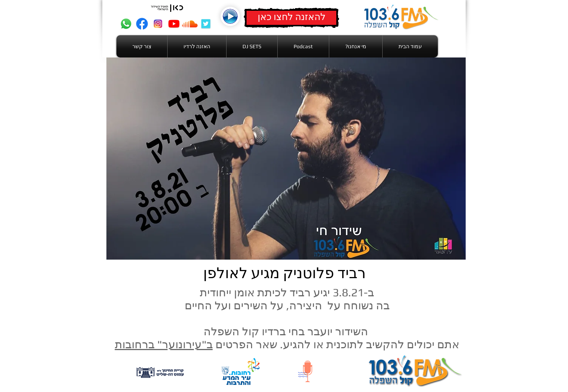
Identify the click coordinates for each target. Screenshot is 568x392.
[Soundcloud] (190, 24)
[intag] (158, 24)
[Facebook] (142, 24)
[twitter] (206, 24)
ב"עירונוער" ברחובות (164, 344)
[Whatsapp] (126, 24)
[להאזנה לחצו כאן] (291, 18)
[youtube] (174, 24)
